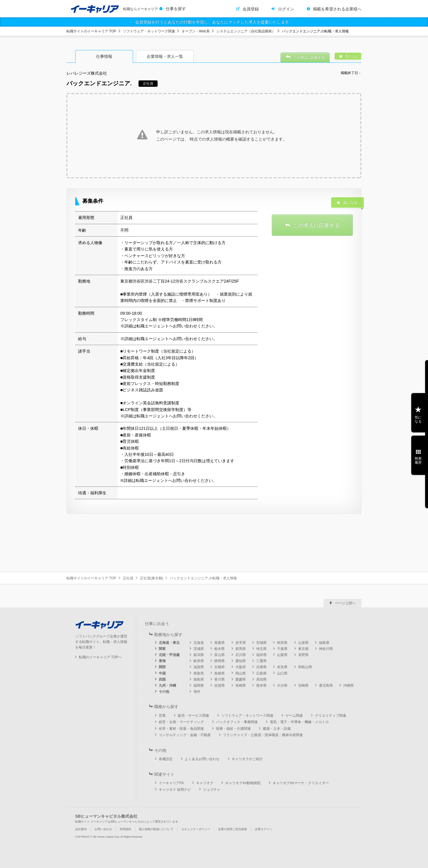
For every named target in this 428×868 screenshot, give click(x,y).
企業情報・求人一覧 (165, 56)
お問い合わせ (103, 829)
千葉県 (282, 649)
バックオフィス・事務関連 (237, 722)
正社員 (128, 578)
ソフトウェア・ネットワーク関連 (149, 31)
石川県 (241, 655)
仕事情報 (104, 56)
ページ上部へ (345, 603)
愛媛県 (241, 679)
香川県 (219, 679)
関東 (162, 649)
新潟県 (199, 655)
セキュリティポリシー (196, 829)
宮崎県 (303, 685)
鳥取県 (199, 673)
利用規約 (126, 829)
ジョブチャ (212, 790)
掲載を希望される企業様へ (337, 9)
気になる (418, 419)
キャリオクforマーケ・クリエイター (301, 783)
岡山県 (241, 673)
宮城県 (261, 643)
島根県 (219, 673)
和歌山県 (305, 667)
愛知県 (241, 661)
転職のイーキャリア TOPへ (100, 657)
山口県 (282, 673)
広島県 (261, 673)
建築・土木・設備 (277, 729)
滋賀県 (199, 667)
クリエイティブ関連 (331, 716)
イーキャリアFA (171, 783)
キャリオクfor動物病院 (243, 783)
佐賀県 (219, 685)
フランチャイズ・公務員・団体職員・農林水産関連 (263, 735)
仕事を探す (176, 9)
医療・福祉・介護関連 (233, 729)
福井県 (261, 655)
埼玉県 (261, 649)
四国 (162, 679)
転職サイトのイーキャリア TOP (91, 31)
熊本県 (261, 685)
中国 (162, 673)
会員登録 (251, 9)
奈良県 (282, 667)
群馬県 (241, 649)
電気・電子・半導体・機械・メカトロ (299, 722)
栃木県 (219, 649)
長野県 (303, 655)
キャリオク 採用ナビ (175, 790)
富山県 (219, 655)
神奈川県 (326, 649)
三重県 (261, 661)
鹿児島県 (326, 685)
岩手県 (241, 643)
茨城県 (199, 649)
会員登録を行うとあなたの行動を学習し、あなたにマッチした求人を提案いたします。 (214, 22)
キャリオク (205, 783)
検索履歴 (418, 460)
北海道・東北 (169, 643)
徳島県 (199, 679)
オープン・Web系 (195, 31)
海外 (197, 692)
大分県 (282, 685)
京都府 (219, 667)
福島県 (324, 643)
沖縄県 (348, 685)
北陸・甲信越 (169, 655)
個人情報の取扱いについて (156, 829)
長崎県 (241, 685)
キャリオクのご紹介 (247, 759)
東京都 (303, 649)
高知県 (261, 679)
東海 (162, 661)
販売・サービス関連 (193, 716)
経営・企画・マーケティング (181, 722)
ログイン (286, 9)
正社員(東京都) (152, 578)
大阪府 (241, 667)
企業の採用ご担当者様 (233, 829)
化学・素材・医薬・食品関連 (181, 729)
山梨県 (282, 655)
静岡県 (219, 661)
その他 (164, 692)
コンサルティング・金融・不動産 (185, 735)
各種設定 (166, 759)
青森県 (219, 643)
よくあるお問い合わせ (202, 759)
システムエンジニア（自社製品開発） (246, 31)
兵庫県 (261, 667)
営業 (162, 716)
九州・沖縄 (167, 685)
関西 (162, 667)
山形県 (303, 643)
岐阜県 (199, 661)
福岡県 (199, 685)
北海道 (199, 643)
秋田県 (282, 643)
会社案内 (81, 829)
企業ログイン (263, 829)
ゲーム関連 (294, 716)
